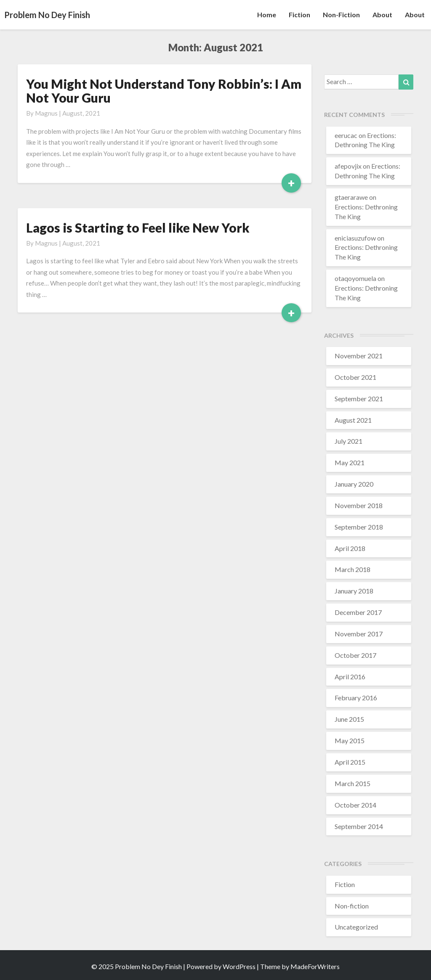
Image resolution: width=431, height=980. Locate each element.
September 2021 (359, 399)
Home (267, 15)
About (382, 15)
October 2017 (355, 655)
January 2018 (354, 591)
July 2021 (349, 441)
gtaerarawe (351, 197)
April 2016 (350, 677)
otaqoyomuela (355, 278)
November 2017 (359, 634)
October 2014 (355, 805)
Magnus (46, 113)
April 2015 (350, 762)
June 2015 (349, 719)
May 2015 (350, 740)
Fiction (299, 15)
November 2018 (359, 505)
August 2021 (353, 420)
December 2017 (358, 612)
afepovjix (348, 166)
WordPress (239, 966)
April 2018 (350, 548)
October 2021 (355, 377)
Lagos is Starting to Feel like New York (138, 228)
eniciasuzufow (355, 238)
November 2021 (359, 356)
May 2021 (350, 462)
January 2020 (354, 484)
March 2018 (353, 569)
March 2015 (353, 783)
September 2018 (359, 527)
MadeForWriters (315, 966)
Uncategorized (356, 927)
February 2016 (356, 698)
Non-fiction (341, 15)
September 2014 (359, 826)
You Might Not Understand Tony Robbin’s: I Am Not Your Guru (164, 91)
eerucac (346, 135)
